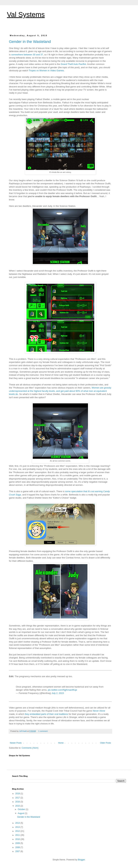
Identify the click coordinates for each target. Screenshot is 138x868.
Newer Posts (16, 743)
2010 (18, 839)
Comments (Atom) (30, 748)
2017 (18, 798)
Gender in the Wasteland (30, 42)
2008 (18, 847)
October (22, 809)
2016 (18, 802)
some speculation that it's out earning (84, 491)
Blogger (81, 860)
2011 (18, 835)
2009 (18, 843)
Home (61, 743)
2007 (18, 851)
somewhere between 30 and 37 (27, 55)
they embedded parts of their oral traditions (46, 714)
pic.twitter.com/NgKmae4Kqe (62, 690)
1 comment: (43, 731)
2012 (18, 831)
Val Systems (26, 15)
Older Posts (105, 743)
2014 (18, 823)
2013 (18, 827)
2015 (18, 806)
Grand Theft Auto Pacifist (73, 64)
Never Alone (99, 711)
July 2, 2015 (58, 693)
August (21, 813)
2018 (18, 794)
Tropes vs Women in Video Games (46, 71)
